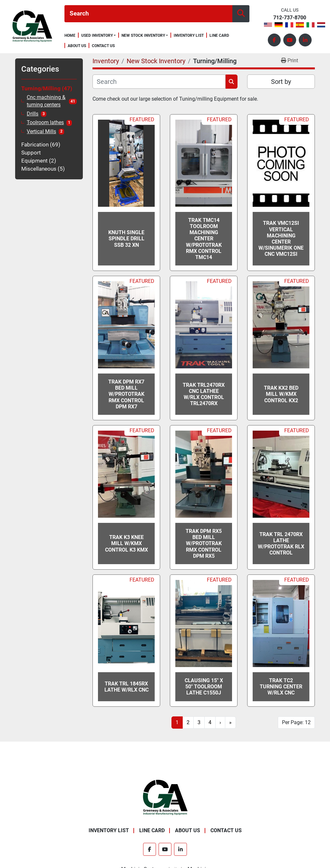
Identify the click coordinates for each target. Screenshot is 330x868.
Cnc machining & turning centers (46, 101)
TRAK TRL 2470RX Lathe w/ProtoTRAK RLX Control (281, 544)
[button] (98, 35)
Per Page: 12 (296, 722)
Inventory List (189, 36)
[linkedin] (305, 40)
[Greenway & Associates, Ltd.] (165, 797)
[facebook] (274, 40)
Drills (33, 114)
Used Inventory (97, 35)
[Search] (148, 14)
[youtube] (290, 40)
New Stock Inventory (143, 35)
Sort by (281, 82)
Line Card (219, 36)
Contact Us (103, 46)
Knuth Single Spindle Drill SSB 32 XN (126, 239)
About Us (77, 46)
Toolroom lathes (45, 123)
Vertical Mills (41, 132)
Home (70, 36)
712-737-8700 (290, 18)
